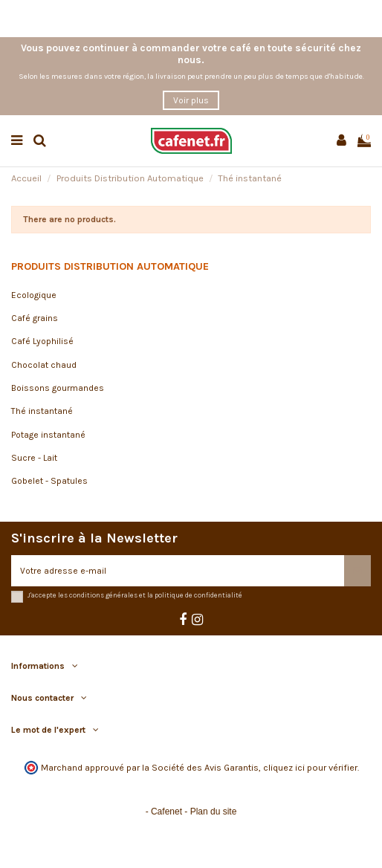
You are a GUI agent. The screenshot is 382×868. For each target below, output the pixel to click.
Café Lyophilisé (42, 341)
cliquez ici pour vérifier (310, 768)
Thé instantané (42, 411)
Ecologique (34, 295)
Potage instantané (48, 435)
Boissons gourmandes (58, 388)
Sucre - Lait (34, 458)
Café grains (35, 318)
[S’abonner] (357, 571)
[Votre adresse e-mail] (178, 571)
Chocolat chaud (44, 365)
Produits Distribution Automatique (110, 266)
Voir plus (191, 100)
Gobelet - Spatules (49, 481)
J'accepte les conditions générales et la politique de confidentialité (135, 595)
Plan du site (214, 812)
